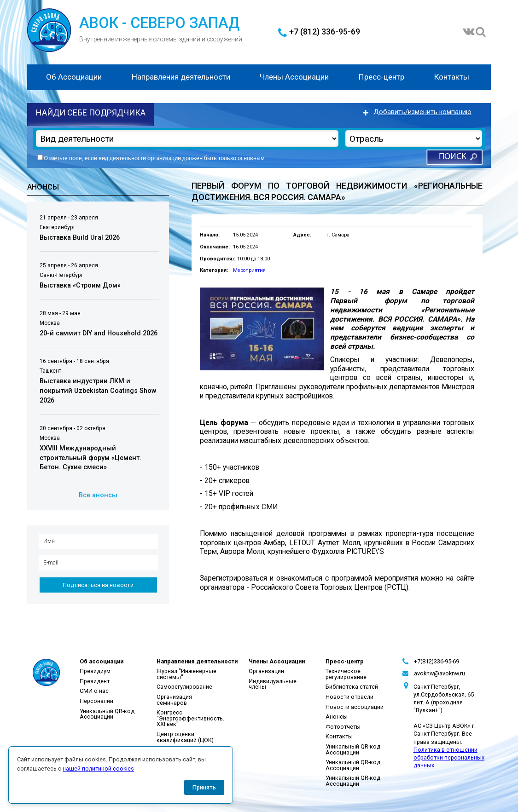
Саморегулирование (184, 687)
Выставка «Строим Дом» (80, 285)
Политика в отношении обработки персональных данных (449, 757)
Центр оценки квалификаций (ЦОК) (185, 737)
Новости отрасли (349, 697)
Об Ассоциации (74, 77)
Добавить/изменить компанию (422, 112)
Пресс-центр (381, 77)
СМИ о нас (94, 691)
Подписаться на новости (98, 585)
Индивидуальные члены (273, 684)
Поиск (452, 157)
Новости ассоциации (355, 707)
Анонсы (337, 717)
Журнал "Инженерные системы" (186, 674)
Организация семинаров (174, 700)
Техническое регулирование (346, 674)
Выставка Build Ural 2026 (80, 238)
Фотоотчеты (343, 727)
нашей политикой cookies (98, 769)
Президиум (95, 671)
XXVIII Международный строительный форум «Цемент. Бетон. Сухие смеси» (90, 458)
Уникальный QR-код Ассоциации (107, 714)
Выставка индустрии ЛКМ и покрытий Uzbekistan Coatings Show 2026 (98, 391)
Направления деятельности (181, 77)
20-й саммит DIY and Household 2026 (99, 333)
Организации (266, 671)
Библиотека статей (352, 687)
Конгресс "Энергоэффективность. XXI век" (190, 718)
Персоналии (96, 701)
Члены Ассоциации (294, 77)
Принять (204, 787)
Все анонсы (98, 495)
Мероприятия (249, 270)
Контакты (452, 77)
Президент (95, 681)
